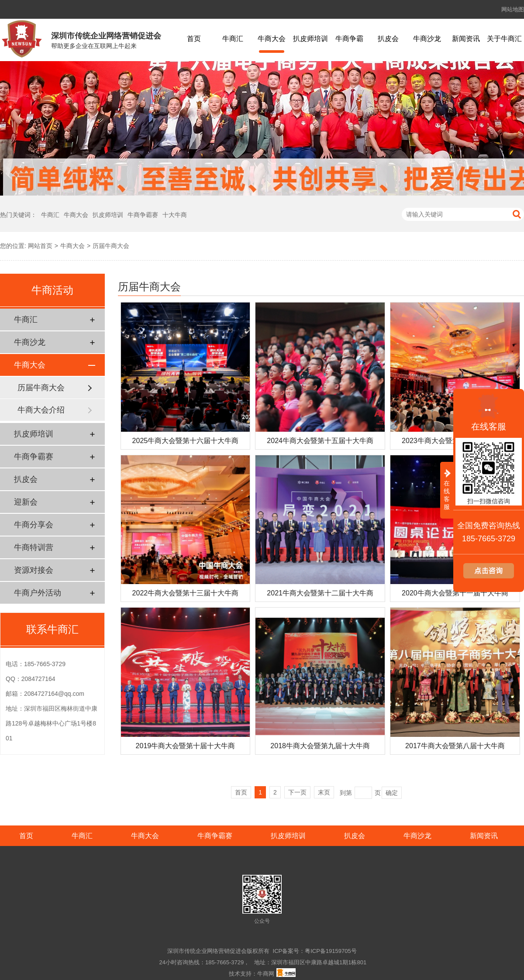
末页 (324, 792)
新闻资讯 (466, 39)
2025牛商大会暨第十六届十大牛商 (186, 441)
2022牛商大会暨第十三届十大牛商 (186, 593)
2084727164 (38, 679)
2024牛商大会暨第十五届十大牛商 (320, 441)
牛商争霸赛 (143, 215)
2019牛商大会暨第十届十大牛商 (186, 746)
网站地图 (513, 9)
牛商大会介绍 (41, 410)
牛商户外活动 (38, 593)
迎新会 (26, 502)
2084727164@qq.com (54, 694)
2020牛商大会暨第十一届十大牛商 (455, 593)
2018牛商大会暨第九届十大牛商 (320, 746)
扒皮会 (388, 39)
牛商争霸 (349, 39)
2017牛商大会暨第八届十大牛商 (455, 746)
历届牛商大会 (111, 246)
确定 (392, 793)
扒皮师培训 (310, 39)
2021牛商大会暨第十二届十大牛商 (320, 593)
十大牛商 (175, 215)
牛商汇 (233, 39)
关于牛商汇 (504, 39)
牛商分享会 (34, 525)
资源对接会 (34, 570)
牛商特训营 (34, 547)
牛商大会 (272, 39)
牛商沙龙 (427, 39)
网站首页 (40, 246)
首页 (194, 39)
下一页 (297, 792)
